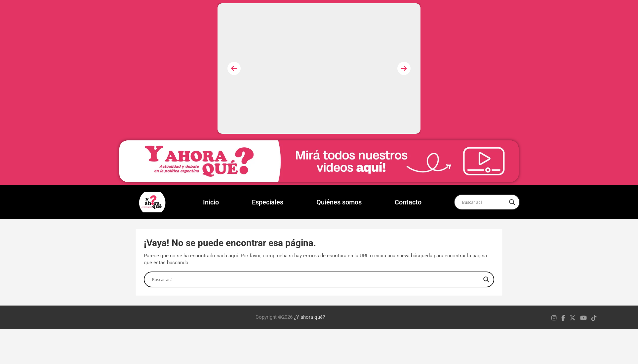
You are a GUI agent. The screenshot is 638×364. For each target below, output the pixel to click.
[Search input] (484, 202)
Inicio (211, 202)
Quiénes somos (339, 202)
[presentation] (234, 68)
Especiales (268, 202)
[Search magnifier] (512, 202)
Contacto (408, 202)
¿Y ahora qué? (309, 317)
